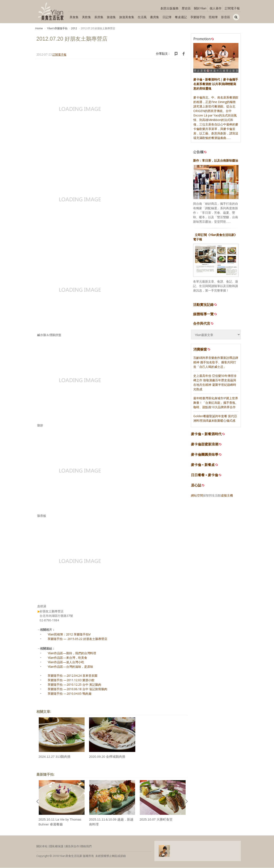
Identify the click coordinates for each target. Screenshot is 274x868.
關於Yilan (200, 8)
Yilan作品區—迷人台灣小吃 (66, 662)
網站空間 (197, 496)
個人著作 (216, 8)
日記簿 (167, 17)
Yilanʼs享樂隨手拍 (57, 28)
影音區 (226, 17)
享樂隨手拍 (198, 17)
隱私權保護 (56, 847)
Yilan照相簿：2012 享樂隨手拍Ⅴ (69, 635)
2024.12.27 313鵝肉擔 (54, 757)
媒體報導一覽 (205, 314)
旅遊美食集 (127, 17)
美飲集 (86, 17)
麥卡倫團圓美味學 (205, 455)
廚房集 (99, 17)
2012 (74, 28)
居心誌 (196, 486)
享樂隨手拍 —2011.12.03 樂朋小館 (71, 680)
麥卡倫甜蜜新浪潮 (205, 444)
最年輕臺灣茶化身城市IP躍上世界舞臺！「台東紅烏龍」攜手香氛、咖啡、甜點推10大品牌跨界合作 (216, 403)
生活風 (142, 17)
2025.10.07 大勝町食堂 (156, 820)
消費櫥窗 (202, 350)
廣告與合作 (72, 847)
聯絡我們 (86, 847)
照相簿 (213, 17)
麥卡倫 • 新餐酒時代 (206, 434)
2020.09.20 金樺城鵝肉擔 (107, 757)
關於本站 (42, 847)
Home (39, 28)
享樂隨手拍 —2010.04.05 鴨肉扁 (69, 694)
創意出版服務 (170, 8)
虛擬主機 (227, 496)
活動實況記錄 (205, 305)
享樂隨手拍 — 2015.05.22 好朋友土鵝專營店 (77, 639)
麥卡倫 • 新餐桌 (203, 465)
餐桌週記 (181, 17)
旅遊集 (111, 17)
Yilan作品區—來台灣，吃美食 (67, 658)
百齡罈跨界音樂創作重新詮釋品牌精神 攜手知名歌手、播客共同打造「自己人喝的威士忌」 (216, 362)
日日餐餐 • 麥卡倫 (205, 475)
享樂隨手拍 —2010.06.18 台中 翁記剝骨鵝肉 (77, 689)
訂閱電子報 (232, 8)
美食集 (74, 17)
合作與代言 (204, 324)
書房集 (155, 17)
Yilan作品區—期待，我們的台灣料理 (72, 654)
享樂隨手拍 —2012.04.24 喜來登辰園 (72, 676)
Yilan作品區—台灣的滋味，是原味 (70, 667)
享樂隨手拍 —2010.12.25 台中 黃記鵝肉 (74, 685)
